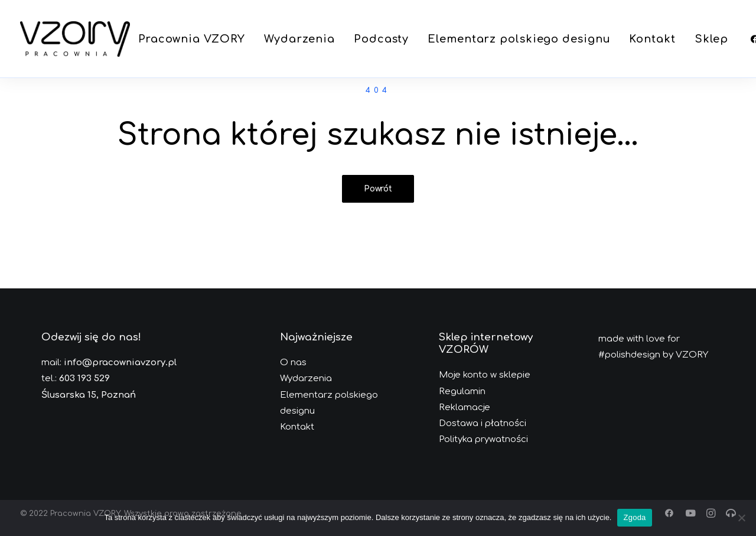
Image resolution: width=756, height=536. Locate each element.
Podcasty (381, 39)
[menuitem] (192, 39)
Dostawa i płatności (483, 423)
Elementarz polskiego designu (519, 39)
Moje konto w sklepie (485, 375)
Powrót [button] (378, 189)
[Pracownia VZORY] (75, 39)
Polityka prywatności (483, 439)
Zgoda (634, 517)
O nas (293, 363)
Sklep (712, 39)
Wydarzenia (299, 39)
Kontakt (652, 39)
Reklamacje (465, 407)
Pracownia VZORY (192, 39)
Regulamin (462, 392)
